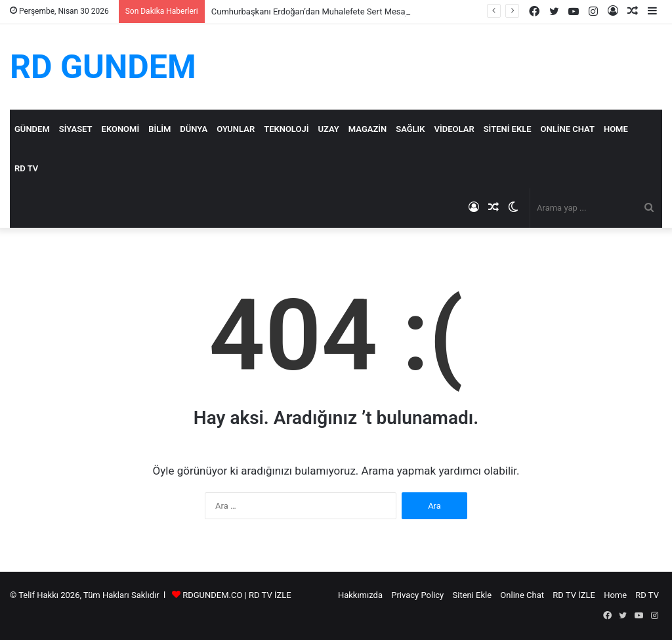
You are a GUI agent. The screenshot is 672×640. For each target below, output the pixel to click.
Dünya (194, 129)
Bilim (159, 129)
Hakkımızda (360, 595)
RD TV (26, 168)
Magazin (367, 129)
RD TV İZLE (270, 595)
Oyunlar (236, 129)
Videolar (454, 129)
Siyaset (76, 129)
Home (616, 129)
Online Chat (568, 129)
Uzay (328, 129)
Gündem (32, 129)
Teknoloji (286, 129)
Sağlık (410, 129)
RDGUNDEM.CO (212, 595)
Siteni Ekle (508, 129)
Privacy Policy (417, 595)
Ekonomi (121, 129)
